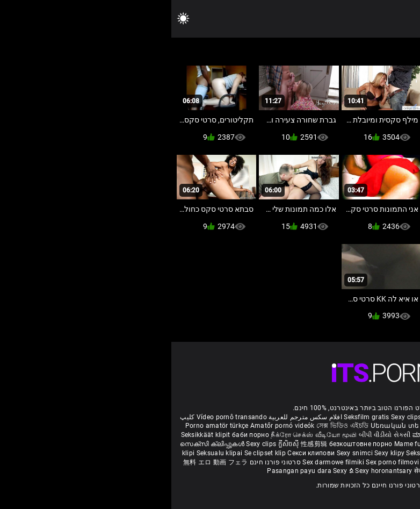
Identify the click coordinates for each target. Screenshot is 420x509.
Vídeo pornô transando (60, 417)
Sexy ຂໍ (173, 471)
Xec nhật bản (355, 417)
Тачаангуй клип (290, 444)
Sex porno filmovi (221, 462)
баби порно (79, 435)
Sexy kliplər (268, 462)
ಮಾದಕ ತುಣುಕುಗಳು (268, 435)
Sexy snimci (184, 453)
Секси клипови (140, 453)
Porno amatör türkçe (46, 426)
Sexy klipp (394, 453)
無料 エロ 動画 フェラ (44, 462)
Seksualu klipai (49, 453)
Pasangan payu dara (129, 471)
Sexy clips (236, 417)
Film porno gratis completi (292, 417)
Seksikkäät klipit (35, 435)
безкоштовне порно (190, 444)
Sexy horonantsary (213, 471)
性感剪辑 (144, 444)
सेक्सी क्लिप (258, 471)
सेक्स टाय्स (397, 435)
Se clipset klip (95, 453)
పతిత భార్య (368, 435)
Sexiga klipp (368, 426)
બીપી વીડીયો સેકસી (213, 435)
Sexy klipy (219, 453)
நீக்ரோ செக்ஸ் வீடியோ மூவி (142, 435)
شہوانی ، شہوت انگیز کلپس (370, 444)
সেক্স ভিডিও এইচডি (171, 426)
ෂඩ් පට (285, 471)
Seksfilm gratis (195, 417)
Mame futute (242, 444)
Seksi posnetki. (258, 453)
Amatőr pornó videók (111, 426)
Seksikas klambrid (351, 462)
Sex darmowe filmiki (162, 462)
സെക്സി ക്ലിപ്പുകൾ (42, 444)
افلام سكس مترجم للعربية (134, 417)
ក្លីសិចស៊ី (118, 444)
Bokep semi (303, 462)
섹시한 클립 (300, 453)
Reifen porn (394, 417)
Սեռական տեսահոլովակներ (252, 426)
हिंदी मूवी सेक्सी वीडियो (323, 435)
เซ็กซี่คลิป (333, 453)
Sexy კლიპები (327, 426)
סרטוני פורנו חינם (104, 462)
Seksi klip (364, 453)
